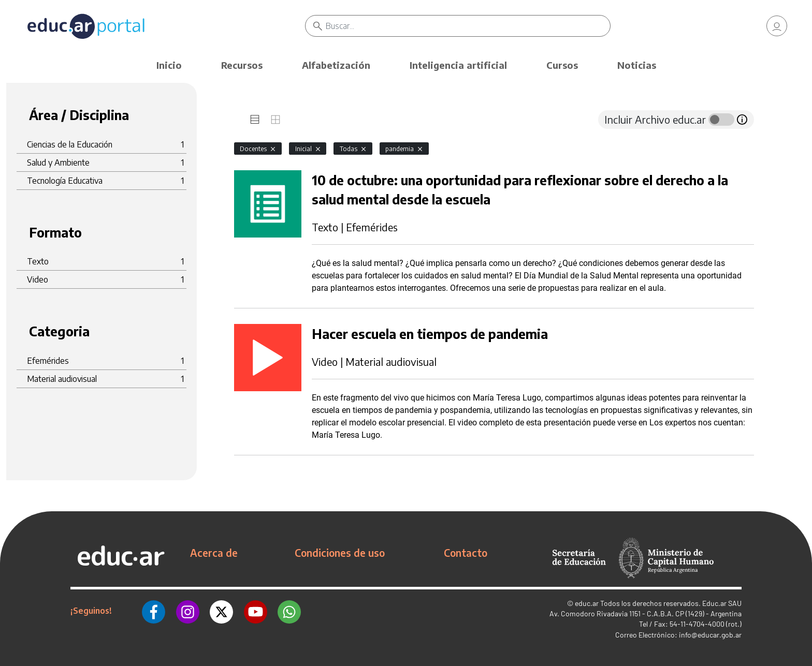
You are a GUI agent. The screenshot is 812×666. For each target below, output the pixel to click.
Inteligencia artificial (458, 65)
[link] (777, 26)
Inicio (169, 65)
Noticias (637, 65)
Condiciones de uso (340, 553)
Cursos (562, 65)
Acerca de (214, 553)
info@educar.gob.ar (710, 635)
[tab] (255, 120)
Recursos (242, 65)
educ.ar (587, 603)
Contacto (466, 553)
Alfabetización (336, 65)
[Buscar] (468, 26)
